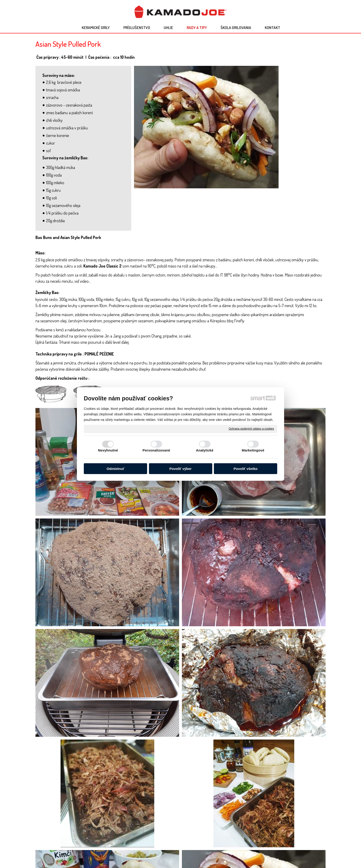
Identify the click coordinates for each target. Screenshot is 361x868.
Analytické (205, 450)
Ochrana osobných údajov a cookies (251, 429)
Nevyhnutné (108, 450)
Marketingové (253, 450)
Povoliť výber (180, 469)
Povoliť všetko (246, 469)
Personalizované (156, 450)
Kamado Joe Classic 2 (102, 266)
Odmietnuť (115, 469)
